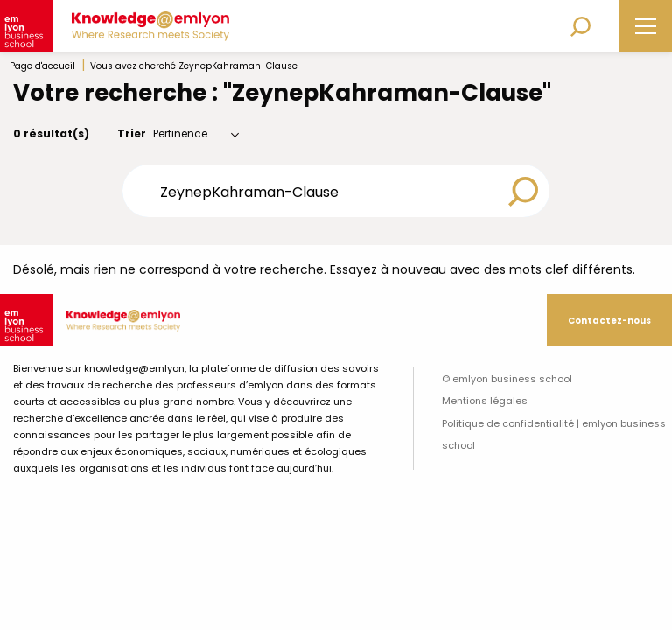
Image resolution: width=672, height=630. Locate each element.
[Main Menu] (646, 27)
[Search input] (324, 191)
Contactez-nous (609, 321)
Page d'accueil (42, 66)
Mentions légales (485, 401)
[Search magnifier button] (523, 192)
